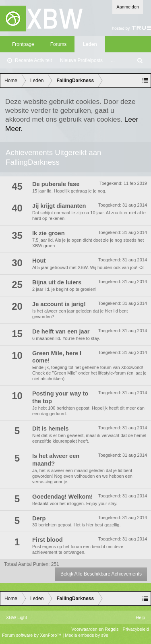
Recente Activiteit (33, 60)
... (113, 60)
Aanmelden (128, 7)
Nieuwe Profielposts (81, 60)
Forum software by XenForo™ (32, 635)
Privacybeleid (136, 629)
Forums (59, 44)
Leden (90, 44)
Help (140, 617)
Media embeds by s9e (87, 635)
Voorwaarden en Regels (95, 629)
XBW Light (17, 617)
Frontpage (23, 44)
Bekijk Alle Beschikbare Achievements (101, 574)
